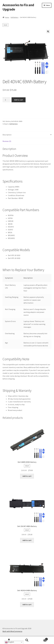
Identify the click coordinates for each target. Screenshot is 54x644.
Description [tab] (7, 135)
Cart (42, 639)
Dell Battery (15, 17)
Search (27, 640)
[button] (48, 31)
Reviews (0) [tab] (7, 141)
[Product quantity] (6, 100)
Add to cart (19, 100)
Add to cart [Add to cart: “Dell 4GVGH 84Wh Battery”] (27, 604)
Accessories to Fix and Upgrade (18, 7)
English (9, 642)
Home (7, 17)
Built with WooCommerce (12, 631)
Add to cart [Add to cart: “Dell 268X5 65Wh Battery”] (27, 476)
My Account (9, 640)
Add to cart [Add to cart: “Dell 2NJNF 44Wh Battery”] (27, 540)
